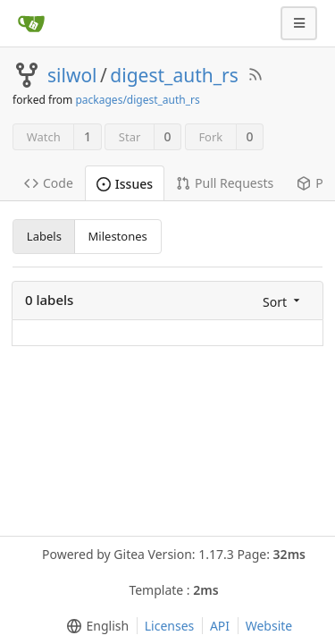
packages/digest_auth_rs (137, 100)
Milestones (118, 236)
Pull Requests (225, 183)
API (220, 626)
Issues (125, 184)
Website (269, 626)
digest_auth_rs (174, 75)
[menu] (283, 301)
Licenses (170, 626)
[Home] (31, 23)
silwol (72, 75)
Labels (44, 236)
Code (49, 183)
